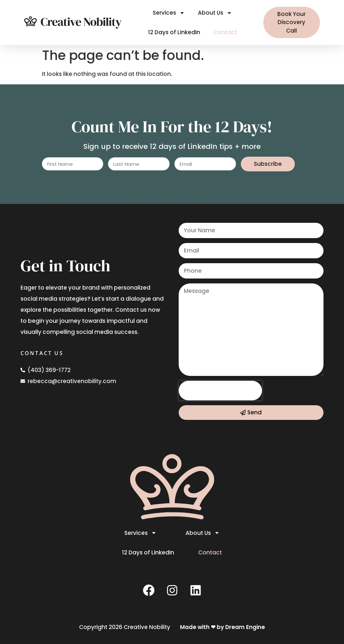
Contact (225, 32)
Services (169, 13)
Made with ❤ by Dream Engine (222, 627)
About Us (215, 13)
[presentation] (220, 391)
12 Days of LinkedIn (174, 32)
